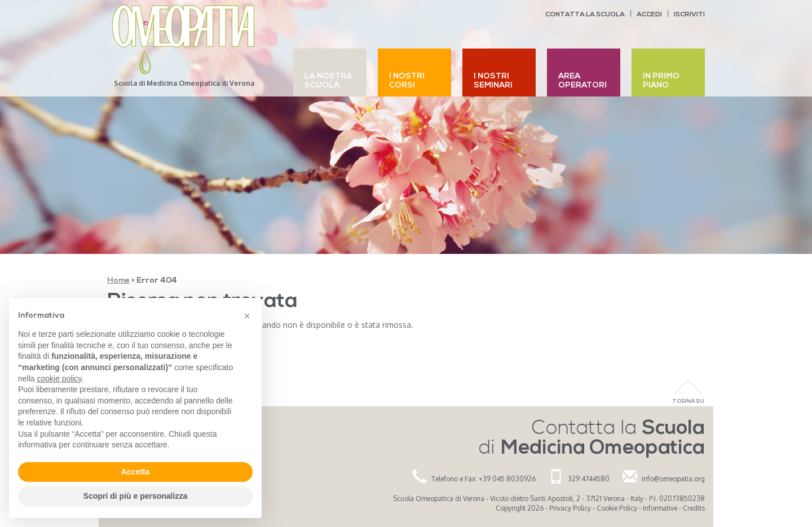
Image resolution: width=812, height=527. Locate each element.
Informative (660, 508)
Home (118, 281)
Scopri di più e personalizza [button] (135, 496)
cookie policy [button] (59, 379)
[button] (247, 316)
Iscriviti (689, 15)
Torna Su (688, 401)
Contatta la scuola (585, 15)
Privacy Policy (570, 508)
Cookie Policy (617, 508)
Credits (694, 508)
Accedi (649, 15)
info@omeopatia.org (673, 479)
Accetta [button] (136, 472)
